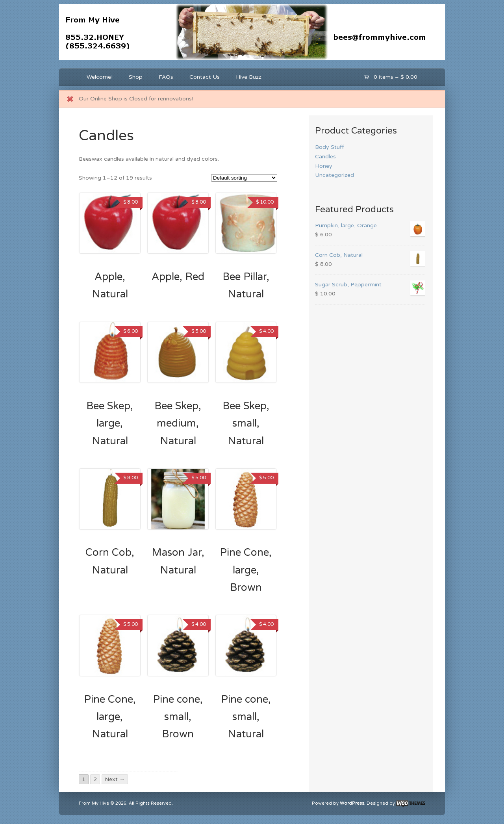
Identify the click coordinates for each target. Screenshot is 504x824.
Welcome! (100, 77)
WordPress (352, 803)
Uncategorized (334, 175)
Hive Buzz (249, 77)
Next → (115, 779)
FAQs (166, 77)
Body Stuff (330, 147)
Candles (325, 157)
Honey (324, 166)
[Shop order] (244, 178)
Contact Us (205, 77)
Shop (136, 77)
